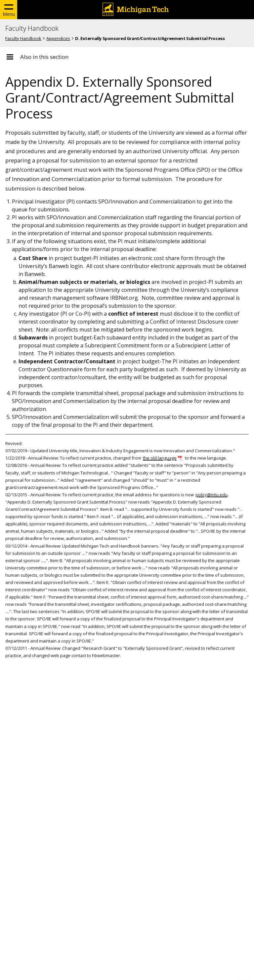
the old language (160, 458)
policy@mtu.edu (212, 495)
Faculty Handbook (32, 28)
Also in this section (44, 57)
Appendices (58, 38)
